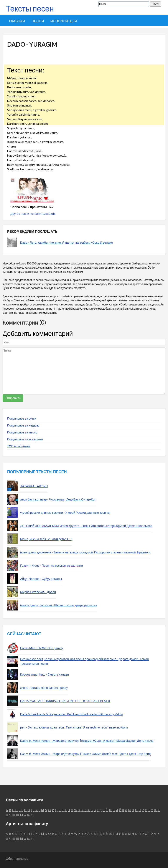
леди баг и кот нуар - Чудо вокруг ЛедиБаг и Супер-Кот (58, 499)
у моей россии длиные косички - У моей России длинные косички (65, 513)
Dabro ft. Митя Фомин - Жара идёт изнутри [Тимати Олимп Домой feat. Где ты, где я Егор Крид (85, 754)
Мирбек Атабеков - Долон (38, 592)
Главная (17, 21)
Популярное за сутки (22, 418)
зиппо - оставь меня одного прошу (44, 688)
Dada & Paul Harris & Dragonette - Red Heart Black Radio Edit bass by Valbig (72, 714)
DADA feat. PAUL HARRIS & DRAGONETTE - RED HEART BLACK (65, 701)
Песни (38, 21)
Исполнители (64, 21)
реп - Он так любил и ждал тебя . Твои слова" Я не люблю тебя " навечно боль (74, 727)
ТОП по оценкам (19, 446)
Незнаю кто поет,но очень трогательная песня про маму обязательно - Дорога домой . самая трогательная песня (84, 661)
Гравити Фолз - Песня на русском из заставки (52, 565)
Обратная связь (17, 859)
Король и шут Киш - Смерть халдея (44, 674)
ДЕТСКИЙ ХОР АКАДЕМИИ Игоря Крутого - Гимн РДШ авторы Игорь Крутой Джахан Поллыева (86, 526)
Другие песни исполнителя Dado (33, 214)
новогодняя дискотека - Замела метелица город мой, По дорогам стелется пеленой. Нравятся (85, 552)
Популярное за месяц (22, 432)
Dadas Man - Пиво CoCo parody (42, 648)
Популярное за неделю (23, 425)
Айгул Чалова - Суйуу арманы (41, 579)
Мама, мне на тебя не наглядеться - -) (46, 539)
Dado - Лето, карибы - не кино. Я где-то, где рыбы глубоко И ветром (67, 242)
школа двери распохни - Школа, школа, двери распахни (59, 605)
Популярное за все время (25, 439)
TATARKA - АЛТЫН (34, 486)
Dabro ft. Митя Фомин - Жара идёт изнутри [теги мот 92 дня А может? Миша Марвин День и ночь (87, 741)
